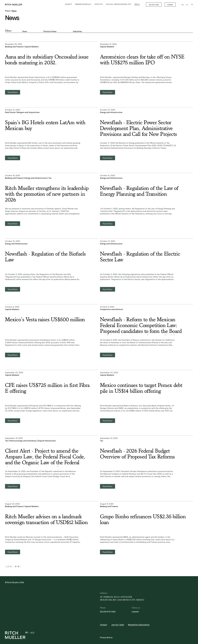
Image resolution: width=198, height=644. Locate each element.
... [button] (13, 567)
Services (102, 4)
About (74, 4)
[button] (5, 567)
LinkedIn (135, 612)
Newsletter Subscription (139, 625)
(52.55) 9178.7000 (108, 612)
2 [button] (9, 567)
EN (187, 5)
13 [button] (18, 567)
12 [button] (16, 567)
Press (137, 4)
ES (183, 5)
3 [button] (11, 567)
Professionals (87, 4)
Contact (170, 5)
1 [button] (7, 567)
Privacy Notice (106, 638)
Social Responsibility (120, 4)
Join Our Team (154, 5)
